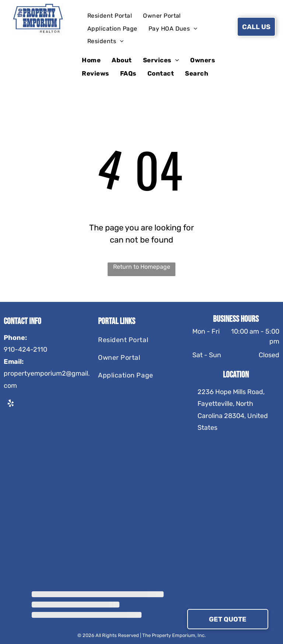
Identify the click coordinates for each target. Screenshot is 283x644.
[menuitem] (110, 16)
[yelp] (11, 404)
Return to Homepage (142, 267)
